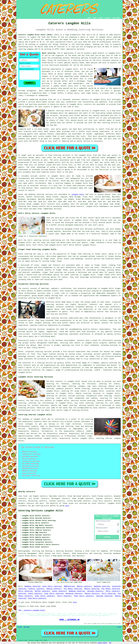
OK (110, 643)
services (49, 194)
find (25, 496)
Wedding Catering (32, 586)
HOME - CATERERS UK (69, 620)
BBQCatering (69, 586)
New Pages (27, 627)
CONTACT (107, 18)
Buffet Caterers (42, 591)
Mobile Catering (92, 589)
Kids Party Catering (52, 586)
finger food (76, 254)
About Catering (48, 53)
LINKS (95, 18)
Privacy (119, 627)
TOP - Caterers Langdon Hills (32, 610)
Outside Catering (104, 596)
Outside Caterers (95, 591)
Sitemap (20, 627)
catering (80, 44)
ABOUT (101, 18)
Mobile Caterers (84, 586)
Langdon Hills (78, 194)
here (67, 506)
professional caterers (110, 42)
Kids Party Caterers (45, 596)
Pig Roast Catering (73, 589)
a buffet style (84, 132)
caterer (69, 123)
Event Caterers (59, 591)
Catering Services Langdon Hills (41, 511)
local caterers (99, 408)
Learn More (102, 643)
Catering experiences (51, 69)
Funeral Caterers (36, 589)
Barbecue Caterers (74, 594)
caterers (88, 65)
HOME (89, 18)
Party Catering (25, 591)
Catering (22, 594)
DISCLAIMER (116, 18)
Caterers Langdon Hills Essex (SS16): (36, 35)
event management (108, 158)
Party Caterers (113, 591)
